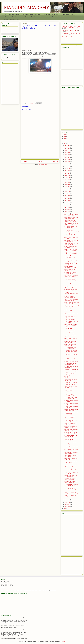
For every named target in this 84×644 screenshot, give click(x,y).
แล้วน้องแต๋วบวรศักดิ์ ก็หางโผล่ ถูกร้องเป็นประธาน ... (71, 493)
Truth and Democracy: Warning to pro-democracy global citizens (70, 37)
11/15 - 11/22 (67, 156)
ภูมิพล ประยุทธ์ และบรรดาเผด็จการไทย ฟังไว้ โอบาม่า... (71, 221)
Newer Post (25, 161)
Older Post (56, 161)
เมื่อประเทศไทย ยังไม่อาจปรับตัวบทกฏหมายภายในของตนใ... (71, 215)
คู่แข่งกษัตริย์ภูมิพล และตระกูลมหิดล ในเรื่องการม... (71, 424)
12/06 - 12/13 (67, 151)
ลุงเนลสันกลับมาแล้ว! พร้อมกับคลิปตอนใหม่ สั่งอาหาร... (71, 364)
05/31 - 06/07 (67, 199)
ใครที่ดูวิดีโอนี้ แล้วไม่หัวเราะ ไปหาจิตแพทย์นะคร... (71, 328)
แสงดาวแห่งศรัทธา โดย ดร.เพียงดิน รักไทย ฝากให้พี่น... (71, 218)
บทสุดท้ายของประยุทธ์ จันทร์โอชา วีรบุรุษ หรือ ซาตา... (71, 241)
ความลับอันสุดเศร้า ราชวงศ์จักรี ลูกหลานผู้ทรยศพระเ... (71, 470)
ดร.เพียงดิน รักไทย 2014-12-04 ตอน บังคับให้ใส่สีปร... (71, 421)
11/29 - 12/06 (67, 152)
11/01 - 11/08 (67, 160)
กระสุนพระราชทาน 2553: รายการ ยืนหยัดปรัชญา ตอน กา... (71, 273)
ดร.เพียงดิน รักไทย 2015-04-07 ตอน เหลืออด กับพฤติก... (71, 436)
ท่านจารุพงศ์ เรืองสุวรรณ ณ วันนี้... (71, 362)
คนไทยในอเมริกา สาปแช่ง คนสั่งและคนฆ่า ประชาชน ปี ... (71, 276)
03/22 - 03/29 (67, 501)
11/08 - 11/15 (67, 158)
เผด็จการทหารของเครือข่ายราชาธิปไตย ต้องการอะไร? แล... (71, 314)
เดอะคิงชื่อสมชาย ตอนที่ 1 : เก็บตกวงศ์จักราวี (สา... (71, 462)
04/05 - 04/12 (67, 213)
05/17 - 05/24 (67, 202)
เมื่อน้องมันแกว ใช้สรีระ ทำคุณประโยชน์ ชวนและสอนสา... (71, 325)
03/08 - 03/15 (67, 504)
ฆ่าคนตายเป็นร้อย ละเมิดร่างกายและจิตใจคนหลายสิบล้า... (71, 300)
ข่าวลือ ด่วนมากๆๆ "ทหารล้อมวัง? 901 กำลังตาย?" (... (71, 456)
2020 (65, 135)
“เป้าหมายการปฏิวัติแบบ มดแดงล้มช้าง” (12, 19)
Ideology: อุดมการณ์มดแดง (58, 17)
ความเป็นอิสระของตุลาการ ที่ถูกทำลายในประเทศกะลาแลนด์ (71, 267)
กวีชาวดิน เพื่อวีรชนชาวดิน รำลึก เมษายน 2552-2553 (71, 258)
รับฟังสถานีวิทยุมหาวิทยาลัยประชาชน (51, 14)
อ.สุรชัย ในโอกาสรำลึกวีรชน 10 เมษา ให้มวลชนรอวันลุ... (71, 261)
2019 (65, 137)
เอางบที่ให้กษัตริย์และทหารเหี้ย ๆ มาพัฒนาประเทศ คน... (71, 339)
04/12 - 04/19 (67, 211)
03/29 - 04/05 (67, 499)
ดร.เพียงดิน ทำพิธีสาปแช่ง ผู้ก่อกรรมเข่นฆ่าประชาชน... (71, 264)
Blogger (64, 641)
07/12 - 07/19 (67, 188)
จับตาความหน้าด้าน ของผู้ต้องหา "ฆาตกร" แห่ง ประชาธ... (71, 331)
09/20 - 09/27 (67, 170)
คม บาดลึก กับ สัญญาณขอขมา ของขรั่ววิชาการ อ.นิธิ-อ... (71, 333)
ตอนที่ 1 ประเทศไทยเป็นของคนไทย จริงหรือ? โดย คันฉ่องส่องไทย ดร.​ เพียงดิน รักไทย (71, 27)
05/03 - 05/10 (67, 206)
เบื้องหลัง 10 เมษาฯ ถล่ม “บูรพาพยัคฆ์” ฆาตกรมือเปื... (71, 357)
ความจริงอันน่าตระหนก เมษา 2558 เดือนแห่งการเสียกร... (71, 390)
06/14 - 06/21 (67, 195)
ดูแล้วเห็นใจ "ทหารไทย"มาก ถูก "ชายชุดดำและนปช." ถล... (71, 336)
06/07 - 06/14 (67, 197)
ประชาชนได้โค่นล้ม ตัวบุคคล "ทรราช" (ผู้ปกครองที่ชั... (70, 348)
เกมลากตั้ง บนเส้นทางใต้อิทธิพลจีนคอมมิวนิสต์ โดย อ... (71, 430)
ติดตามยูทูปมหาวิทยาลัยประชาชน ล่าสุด (32, 14)
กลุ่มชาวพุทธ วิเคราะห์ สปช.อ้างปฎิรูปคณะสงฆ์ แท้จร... (71, 303)
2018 (65, 138)
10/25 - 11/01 (67, 161)
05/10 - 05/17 (67, 204)
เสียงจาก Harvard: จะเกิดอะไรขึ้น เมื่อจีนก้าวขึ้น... (71, 282)
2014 (65, 508)
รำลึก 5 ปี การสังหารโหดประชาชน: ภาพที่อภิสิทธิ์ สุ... (71, 297)
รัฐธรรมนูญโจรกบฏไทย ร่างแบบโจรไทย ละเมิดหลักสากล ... (71, 485)
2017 (65, 140)
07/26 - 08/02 (67, 185)
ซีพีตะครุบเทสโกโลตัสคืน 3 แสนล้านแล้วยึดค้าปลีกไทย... (71, 416)
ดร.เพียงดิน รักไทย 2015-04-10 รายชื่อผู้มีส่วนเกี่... (71, 227)
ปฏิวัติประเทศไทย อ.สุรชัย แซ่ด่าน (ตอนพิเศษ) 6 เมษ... (71, 453)
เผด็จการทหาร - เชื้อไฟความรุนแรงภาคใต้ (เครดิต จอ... (70, 465)
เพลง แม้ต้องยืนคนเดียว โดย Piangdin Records (72, 40)
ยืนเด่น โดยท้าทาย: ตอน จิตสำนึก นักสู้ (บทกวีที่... (71, 309)
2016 (65, 142)
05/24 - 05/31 (67, 201)
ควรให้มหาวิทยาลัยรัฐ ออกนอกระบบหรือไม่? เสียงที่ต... (71, 395)
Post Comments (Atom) (43, 165)
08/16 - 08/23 (67, 179)
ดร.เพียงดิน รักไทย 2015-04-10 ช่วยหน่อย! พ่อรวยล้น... (71, 279)
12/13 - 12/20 (67, 149)
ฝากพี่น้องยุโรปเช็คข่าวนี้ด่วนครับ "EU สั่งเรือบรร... (71, 413)
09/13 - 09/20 (67, 172)
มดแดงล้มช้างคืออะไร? (44, 17)
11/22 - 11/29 (67, 154)
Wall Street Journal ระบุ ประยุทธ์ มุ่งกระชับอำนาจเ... (71, 322)
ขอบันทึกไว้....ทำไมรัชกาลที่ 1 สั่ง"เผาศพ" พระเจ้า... (70, 491)
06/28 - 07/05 (67, 192)
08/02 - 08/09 (67, 183)
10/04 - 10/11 (67, 167)
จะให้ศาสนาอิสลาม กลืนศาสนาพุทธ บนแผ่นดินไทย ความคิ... (71, 351)
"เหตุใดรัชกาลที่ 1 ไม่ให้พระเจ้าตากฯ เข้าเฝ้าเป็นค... (71, 476)
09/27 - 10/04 (67, 168)
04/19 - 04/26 (67, 209)
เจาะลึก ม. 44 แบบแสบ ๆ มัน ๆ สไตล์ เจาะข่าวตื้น (71, 247)
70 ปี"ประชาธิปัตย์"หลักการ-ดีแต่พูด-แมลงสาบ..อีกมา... (71, 311)
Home (5, 14)
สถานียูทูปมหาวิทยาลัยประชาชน (10, 17)
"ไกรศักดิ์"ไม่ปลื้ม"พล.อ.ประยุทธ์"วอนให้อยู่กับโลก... (71, 294)
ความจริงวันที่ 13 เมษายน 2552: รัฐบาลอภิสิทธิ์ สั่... (71, 270)
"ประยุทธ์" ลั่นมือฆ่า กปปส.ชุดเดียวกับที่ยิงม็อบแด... (71, 238)
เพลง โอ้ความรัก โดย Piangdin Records (70, 30)
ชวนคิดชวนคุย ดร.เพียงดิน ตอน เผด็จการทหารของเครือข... (71, 317)
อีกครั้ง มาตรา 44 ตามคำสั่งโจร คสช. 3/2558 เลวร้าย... (71, 479)
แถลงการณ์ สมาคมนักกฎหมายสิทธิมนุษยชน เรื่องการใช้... (71, 410)
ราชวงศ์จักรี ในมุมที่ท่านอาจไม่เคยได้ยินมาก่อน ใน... (71, 401)
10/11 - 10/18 (67, 165)
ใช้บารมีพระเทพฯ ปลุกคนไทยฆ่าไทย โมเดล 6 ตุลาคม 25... (71, 377)
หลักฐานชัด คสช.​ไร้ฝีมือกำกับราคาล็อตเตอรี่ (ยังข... (71, 374)
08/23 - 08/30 (67, 177)
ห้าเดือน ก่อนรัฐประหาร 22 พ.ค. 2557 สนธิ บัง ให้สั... (71, 256)
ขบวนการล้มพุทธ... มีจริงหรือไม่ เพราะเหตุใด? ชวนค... (71, 387)
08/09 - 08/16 (67, 181)
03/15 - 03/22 (67, 503)
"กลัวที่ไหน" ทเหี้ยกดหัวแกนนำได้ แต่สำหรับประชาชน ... (71, 224)
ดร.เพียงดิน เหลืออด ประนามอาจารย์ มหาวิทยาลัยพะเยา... (71, 442)
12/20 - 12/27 (67, 147)
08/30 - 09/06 (67, 176)
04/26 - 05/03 (67, 208)
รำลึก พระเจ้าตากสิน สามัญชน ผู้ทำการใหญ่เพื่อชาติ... (71, 473)
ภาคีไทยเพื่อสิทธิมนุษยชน (15, 14)
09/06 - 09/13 (67, 174)
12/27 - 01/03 (67, 145)
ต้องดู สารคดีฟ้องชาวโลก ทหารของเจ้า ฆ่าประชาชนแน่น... (71, 250)
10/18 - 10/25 (67, 163)
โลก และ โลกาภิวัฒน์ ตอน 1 (70, 320)
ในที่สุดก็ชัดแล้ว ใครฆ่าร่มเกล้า (71, 383)
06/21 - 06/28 (67, 193)
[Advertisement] (40, 40)
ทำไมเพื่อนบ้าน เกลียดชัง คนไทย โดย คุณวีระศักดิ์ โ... (71, 287)
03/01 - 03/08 (67, 506)
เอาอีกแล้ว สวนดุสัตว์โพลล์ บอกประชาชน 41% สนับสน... (71, 433)
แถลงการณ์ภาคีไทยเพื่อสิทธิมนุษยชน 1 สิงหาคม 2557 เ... (71, 284)
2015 (65, 144)
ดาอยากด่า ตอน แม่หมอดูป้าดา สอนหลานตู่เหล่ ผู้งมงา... (71, 342)
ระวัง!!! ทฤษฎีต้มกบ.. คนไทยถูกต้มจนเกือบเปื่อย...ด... (71, 447)
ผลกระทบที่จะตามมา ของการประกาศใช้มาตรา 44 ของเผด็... (71, 444)
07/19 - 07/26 (67, 186)
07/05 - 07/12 (67, 190)
